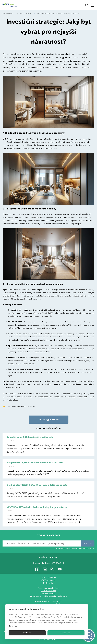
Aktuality (20, 14)
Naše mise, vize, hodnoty (49, 588)
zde (93, 548)
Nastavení (27, 633)
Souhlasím (66, 633)
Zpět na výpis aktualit (48, 420)
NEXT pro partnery (49, 580)
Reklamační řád (49, 593)
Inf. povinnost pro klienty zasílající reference (48, 596)
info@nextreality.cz (49, 557)
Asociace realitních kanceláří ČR (49, 601)
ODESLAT (88, 543)
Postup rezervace (49, 591)
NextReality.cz (8, 14)
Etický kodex (48, 583)
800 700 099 (58, 563)
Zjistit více (13, 626)
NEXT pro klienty (49, 577)
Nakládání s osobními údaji (49, 604)
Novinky (29, 14)
